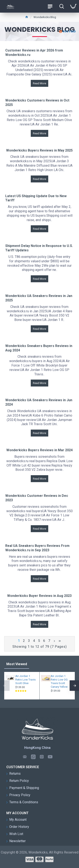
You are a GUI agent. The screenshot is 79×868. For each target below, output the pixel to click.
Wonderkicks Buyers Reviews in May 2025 (39, 150)
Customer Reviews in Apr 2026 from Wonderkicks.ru (34, 53)
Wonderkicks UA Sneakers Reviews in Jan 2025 (39, 298)
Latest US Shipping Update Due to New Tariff (36, 198)
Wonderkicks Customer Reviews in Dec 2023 (37, 498)
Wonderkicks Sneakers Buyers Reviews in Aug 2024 (39, 348)
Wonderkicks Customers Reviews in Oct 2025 (37, 103)
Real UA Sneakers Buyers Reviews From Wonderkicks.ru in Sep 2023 (37, 548)
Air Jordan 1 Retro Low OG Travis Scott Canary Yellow (59, 681)
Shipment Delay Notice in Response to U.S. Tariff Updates (39, 248)
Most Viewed (17, 664)
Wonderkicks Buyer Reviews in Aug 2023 (39, 596)
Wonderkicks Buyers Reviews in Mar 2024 (39, 450)
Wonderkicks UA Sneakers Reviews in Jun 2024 (39, 402)
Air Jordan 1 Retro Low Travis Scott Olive (25, 680)
